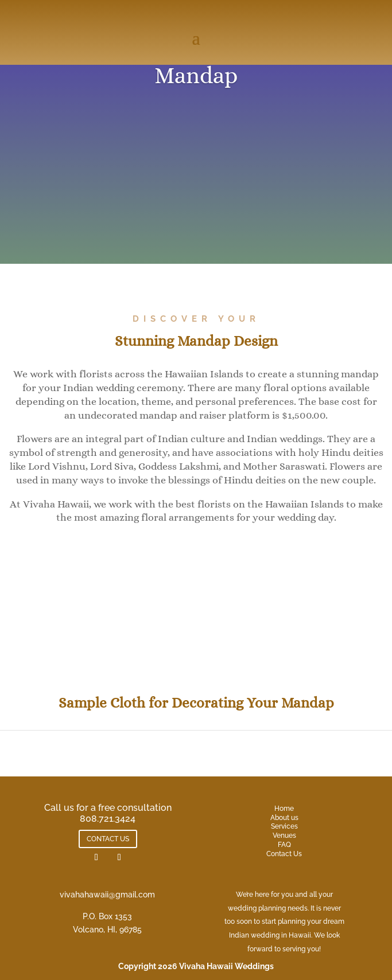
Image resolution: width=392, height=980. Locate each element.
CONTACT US (108, 839)
